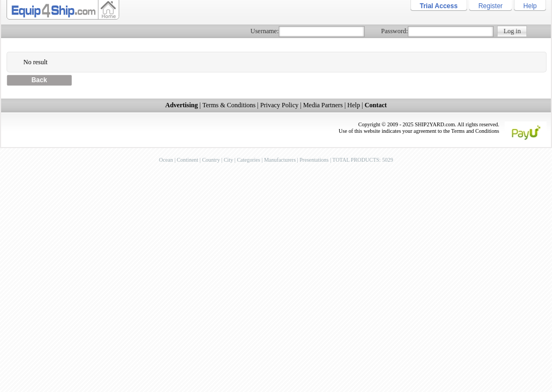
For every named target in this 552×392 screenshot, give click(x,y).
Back (39, 80)
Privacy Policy (279, 105)
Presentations (314, 160)
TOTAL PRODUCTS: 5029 (362, 160)
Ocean (166, 160)
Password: (394, 31)
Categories (249, 160)
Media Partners (323, 105)
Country (211, 160)
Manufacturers (280, 160)
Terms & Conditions (229, 105)
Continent (188, 160)
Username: (265, 31)
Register (491, 6)
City (228, 160)
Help (530, 6)
